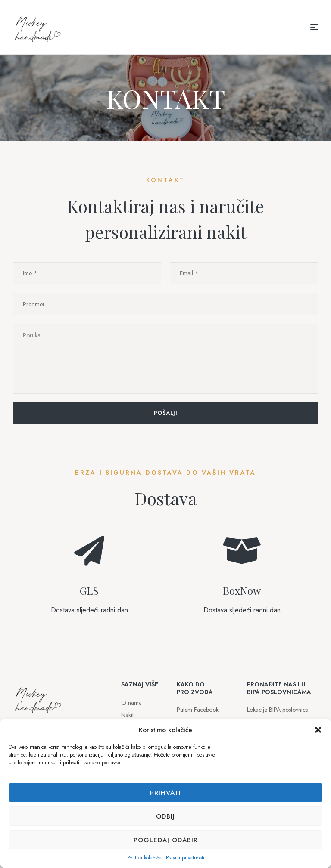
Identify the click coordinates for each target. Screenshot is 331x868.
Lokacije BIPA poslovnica (278, 710)
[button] (318, 730)
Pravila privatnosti (185, 858)
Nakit (127, 715)
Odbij (165, 816)
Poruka (165, 359)
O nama (131, 703)
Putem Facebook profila (198, 716)
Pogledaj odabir (166, 840)
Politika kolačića (144, 858)
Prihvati (165, 793)
